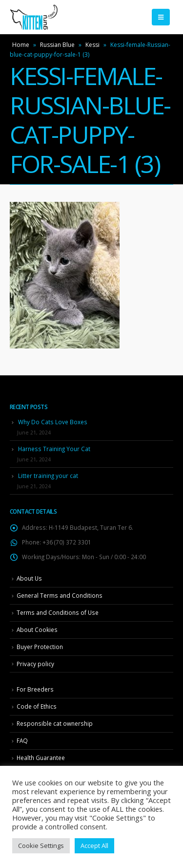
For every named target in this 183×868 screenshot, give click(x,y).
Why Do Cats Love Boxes (53, 422)
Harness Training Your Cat (54, 449)
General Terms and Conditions (60, 595)
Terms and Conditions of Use (58, 612)
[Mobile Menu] (161, 17)
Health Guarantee (41, 758)
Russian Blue (57, 45)
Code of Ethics (37, 706)
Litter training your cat (48, 476)
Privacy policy (35, 664)
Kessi (92, 45)
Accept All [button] (94, 846)
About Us (29, 578)
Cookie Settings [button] (41, 846)
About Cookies (37, 629)
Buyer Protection (40, 647)
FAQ (22, 740)
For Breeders (35, 689)
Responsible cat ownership (55, 723)
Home (21, 45)
